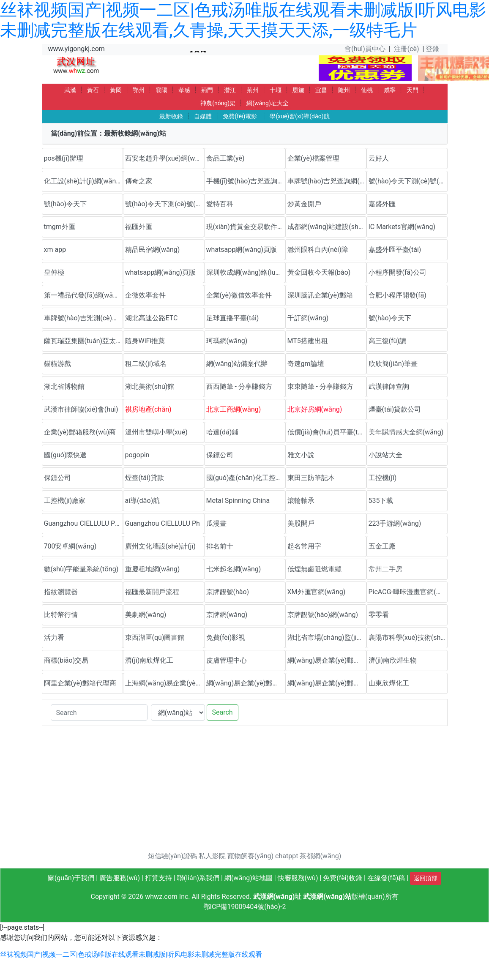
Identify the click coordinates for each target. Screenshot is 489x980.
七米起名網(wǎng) (234, 569)
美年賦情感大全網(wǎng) (406, 432)
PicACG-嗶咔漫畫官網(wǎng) (408, 592)
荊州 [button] (253, 90)
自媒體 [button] (203, 116)
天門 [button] (413, 90)
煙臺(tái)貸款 (145, 478)
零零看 (379, 615)
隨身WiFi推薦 (145, 341)
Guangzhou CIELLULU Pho (83, 523)
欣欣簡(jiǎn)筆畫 (393, 364)
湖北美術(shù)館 (150, 386)
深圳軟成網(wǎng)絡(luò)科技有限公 (246, 272)
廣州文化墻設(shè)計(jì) (160, 546)
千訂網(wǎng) (308, 318)
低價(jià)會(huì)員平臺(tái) (326, 432)
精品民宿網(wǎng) (153, 250)
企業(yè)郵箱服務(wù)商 (80, 432)
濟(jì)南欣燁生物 (393, 660)
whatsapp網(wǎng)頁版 (242, 250)
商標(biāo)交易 (66, 660)
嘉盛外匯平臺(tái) (395, 250)
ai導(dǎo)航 (143, 501)
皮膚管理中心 (227, 660)
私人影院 (212, 856)
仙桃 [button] (367, 90)
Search (223, 712)
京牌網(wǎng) (227, 615)
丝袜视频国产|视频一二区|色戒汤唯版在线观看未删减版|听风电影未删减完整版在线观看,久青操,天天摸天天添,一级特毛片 (243, 20)
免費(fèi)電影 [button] (240, 116)
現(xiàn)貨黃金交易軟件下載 (246, 227)
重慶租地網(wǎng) (153, 569)
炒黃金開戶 (304, 204)
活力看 (54, 637)
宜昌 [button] (321, 90)
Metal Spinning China (238, 501)
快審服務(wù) (298, 878)
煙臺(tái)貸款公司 (395, 409)
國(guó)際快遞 (66, 455)
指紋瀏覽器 (61, 592)
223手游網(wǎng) (395, 523)
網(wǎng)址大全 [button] (268, 103)
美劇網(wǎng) (146, 615)
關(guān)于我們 (71, 878)
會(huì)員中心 (365, 49)
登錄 (432, 49)
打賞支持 (158, 878)
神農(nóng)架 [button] (218, 103)
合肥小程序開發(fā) (397, 295)
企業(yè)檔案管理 (313, 158)
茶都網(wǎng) (320, 856)
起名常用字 (304, 546)
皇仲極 (54, 272)
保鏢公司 (220, 455)
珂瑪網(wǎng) (227, 341)
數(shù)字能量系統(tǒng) (81, 569)
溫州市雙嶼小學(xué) (156, 432)
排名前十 (220, 546)
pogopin (137, 455)
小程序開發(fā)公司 (397, 272)
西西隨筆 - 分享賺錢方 (239, 386)
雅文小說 (301, 455)
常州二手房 (385, 569)
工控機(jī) (383, 478)
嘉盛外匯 (382, 204)
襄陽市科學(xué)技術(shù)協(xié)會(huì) (408, 637)
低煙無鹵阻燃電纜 (314, 569)
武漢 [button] (70, 90)
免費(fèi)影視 (226, 637)
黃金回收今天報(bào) (319, 272)
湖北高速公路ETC (152, 318)
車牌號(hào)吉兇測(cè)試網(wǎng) (83, 318)
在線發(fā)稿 (386, 878)
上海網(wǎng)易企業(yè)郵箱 (165, 683)
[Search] (99, 712)
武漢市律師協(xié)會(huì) (81, 409)
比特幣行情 (61, 615)
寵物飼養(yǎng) (250, 856)
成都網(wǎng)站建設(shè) (326, 227)
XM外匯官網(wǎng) (317, 592)
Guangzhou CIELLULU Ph (163, 523)
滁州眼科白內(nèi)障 (318, 250)
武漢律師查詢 (389, 386)
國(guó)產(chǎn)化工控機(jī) (246, 478)
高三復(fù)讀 (387, 341)
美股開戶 (301, 523)
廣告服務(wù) (120, 878)
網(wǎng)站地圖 (249, 878)
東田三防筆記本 (311, 478)
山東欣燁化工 (389, 683)
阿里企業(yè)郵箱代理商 (80, 683)
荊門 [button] (207, 90)
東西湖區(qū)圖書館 (155, 637)
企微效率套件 (145, 295)
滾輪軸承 (301, 501)
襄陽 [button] (161, 90)
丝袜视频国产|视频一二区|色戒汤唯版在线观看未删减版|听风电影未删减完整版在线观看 (131, 954)
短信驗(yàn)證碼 (172, 856)
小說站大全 (385, 455)
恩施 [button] (298, 90)
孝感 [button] (184, 90)
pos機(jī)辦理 (64, 158)
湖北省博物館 (64, 386)
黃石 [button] (93, 90)
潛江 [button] (230, 90)
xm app (55, 250)
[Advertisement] (245, 792)
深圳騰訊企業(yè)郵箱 (320, 295)
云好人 (379, 158)
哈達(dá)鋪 (223, 432)
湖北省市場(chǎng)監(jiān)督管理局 (327, 637)
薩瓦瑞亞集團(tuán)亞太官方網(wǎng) (83, 341)
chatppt (287, 856)
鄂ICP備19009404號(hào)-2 (245, 907)
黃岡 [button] (116, 90)
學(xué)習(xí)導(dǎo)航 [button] (299, 116)
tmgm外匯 (60, 227)
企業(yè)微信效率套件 (239, 295)
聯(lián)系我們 (198, 878)
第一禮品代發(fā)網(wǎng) (83, 295)
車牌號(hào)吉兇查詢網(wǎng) (327, 181)
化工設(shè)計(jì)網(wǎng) (83, 181)
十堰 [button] (276, 90)
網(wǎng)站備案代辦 (237, 364)
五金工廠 (382, 546)
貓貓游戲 (57, 364)
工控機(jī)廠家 (65, 501)
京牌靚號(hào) (228, 592)
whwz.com (161, 897)
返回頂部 (426, 878)
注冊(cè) (407, 49)
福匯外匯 (139, 227)
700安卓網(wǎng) (70, 546)
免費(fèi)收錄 (343, 878)
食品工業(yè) (225, 158)
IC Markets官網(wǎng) (402, 227)
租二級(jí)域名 (146, 364)
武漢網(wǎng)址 (277, 897)
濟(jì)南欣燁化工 (149, 660)
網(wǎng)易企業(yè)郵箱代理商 (246, 683)
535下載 (381, 501)
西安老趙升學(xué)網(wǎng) (165, 158)
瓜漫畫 (216, 523)
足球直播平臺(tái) (233, 318)
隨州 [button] (344, 90)
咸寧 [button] (390, 90)
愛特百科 (220, 204)
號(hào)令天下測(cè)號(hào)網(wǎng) (408, 181)
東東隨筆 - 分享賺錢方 (320, 386)
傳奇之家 (139, 181)
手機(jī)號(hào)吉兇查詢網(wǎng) (246, 181)
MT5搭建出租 (308, 341)
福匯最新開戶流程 (152, 592)
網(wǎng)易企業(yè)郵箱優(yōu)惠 (327, 660)
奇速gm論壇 (306, 364)
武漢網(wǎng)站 (327, 897)
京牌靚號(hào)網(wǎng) (323, 615)
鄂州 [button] (139, 90)
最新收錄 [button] (171, 116)
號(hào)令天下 (66, 204)
